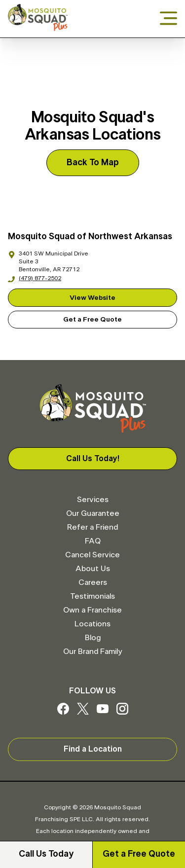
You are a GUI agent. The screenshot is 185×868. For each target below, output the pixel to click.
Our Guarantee (93, 513)
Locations (92, 624)
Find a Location (93, 749)
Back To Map (93, 163)
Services (93, 500)
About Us (93, 569)
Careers (93, 582)
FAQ (93, 541)
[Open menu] (168, 19)
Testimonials (92, 596)
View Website (92, 298)
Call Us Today (46, 854)
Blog (93, 638)
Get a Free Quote (139, 854)
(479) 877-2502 (35, 278)
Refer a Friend (92, 527)
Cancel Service (92, 555)
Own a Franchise (92, 610)
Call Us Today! (93, 459)
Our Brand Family (92, 651)
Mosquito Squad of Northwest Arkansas (90, 237)
